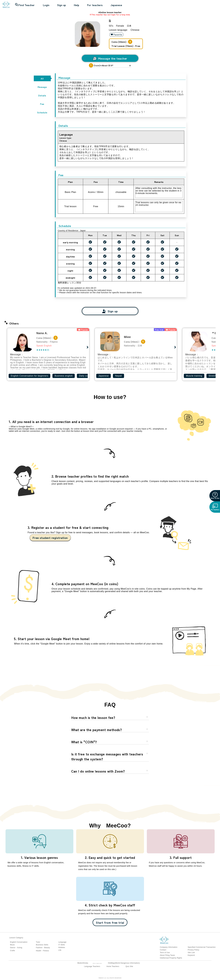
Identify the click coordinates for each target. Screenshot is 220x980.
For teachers (95, 5)
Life (60, 950)
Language (62, 942)
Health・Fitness (42, 951)
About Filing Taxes (167, 955)
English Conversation (19, 942)
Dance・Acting (16, 948)
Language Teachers (92, 966)
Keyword (191, 955)
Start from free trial (110, 922)
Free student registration (50, 538)
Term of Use (165, 953)
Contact (163, 950)
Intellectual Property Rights (171, 958)
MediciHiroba (83, 963)
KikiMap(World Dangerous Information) (124, 963)
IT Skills (62, 945)
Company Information (169, 947)
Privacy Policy (193, 950)
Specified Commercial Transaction (202, 947)
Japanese (116, 5)
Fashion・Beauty (43, 948)
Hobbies (62, 947)
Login (46, 5)
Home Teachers (113, 966)
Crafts (13, 951)
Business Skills (42, 945)
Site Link (191, 953)
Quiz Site (129, 966)
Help (77, 5)
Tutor (38, 942)
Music (12, 945)
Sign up (62, 5)
